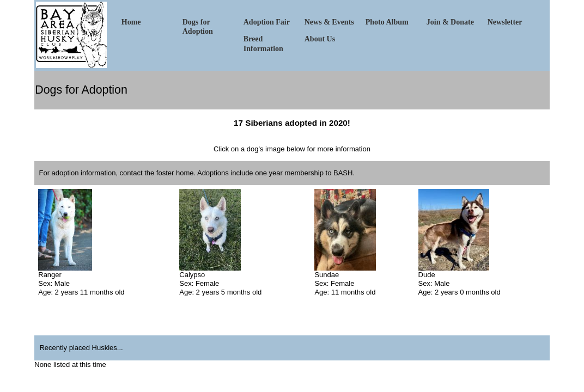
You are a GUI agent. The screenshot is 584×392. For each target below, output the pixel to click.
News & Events (329, 22)
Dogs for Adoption (198, 27)
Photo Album (387, 22)
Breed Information (263, 44)
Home (131, 22)
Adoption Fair (267, 22)
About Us (320, 39)
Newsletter (505, 22)
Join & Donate (450, 22)
